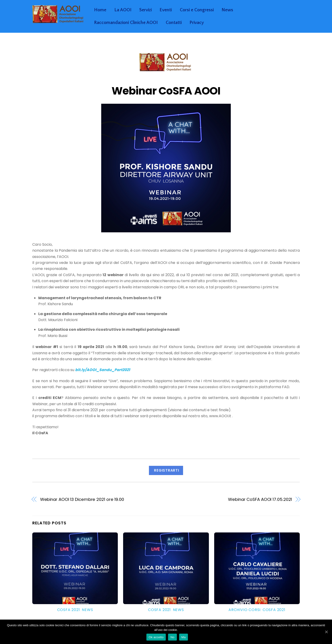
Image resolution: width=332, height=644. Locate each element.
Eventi (166, 10)
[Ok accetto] (326, 632)
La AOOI (123, 10)
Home (100, 10)
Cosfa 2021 (69, 610)
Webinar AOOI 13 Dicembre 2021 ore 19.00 (82, 499)
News (227, 10)
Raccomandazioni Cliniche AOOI (126, 23)
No (172, 637)
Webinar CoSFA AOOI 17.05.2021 (260, 499)
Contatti (174, 23)
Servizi (145, 10)
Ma (184, 637)
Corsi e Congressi (197, 10)
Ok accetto (156, 637)
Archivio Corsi (245, 610)
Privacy (197, 23)
